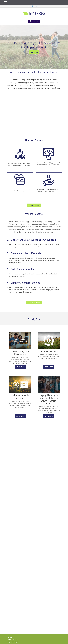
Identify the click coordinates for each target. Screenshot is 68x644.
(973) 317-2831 (14, 639)
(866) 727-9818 (15, 641)
